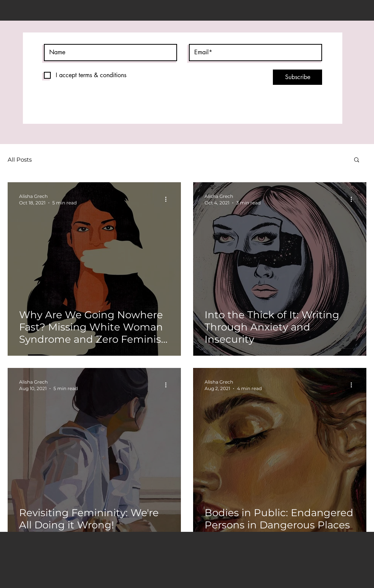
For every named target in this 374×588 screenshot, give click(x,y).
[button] (357, 160)
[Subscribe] (297, 77)
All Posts (20, 160)
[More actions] (168, 199)
